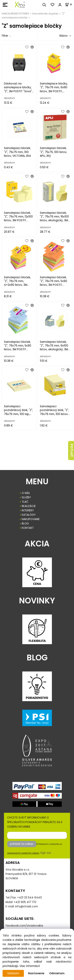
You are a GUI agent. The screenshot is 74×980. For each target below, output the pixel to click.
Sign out (46, 853)
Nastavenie (36, 973)
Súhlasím (13, 973)
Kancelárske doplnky (45, 14)
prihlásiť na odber (22, 844)
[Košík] (70, 4)
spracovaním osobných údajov (23, 853)
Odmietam (57, 973)
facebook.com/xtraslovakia (24, 926)
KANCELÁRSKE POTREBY (15, 14)
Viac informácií (30, 966)
